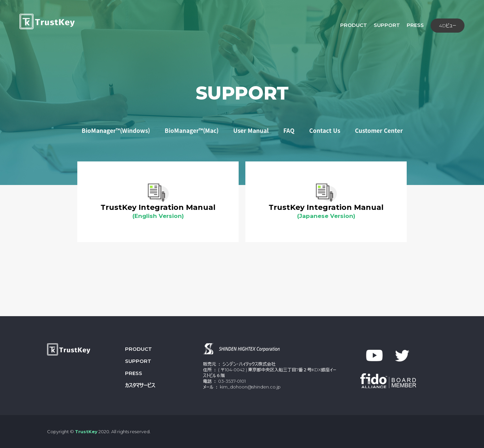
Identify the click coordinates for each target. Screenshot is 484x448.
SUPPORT (242, 93)
